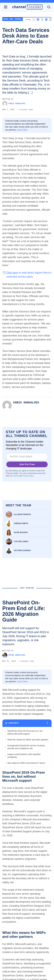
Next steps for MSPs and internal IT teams (26, 763)
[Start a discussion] (34, 20)
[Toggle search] (49, 7)
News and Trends (13, 19)
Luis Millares (21, 541)
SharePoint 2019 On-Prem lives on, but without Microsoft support (25, 732)
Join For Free (27, 464)
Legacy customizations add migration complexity (24, 756)
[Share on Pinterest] (46, 20)
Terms (16, 476)
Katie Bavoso (21, 532)
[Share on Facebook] (38, 20)
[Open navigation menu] (6, 7)
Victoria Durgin (22, 550)
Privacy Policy (28, 476)
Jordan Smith (21, 523)
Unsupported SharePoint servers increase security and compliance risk (26, 747)
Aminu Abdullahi (14, 655)
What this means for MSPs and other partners (28, 740)
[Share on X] (42, 20)
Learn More (22, 130)
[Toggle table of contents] (27, 723)
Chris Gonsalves (14, 104)
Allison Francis (22, 514)
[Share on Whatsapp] (50, 20)
